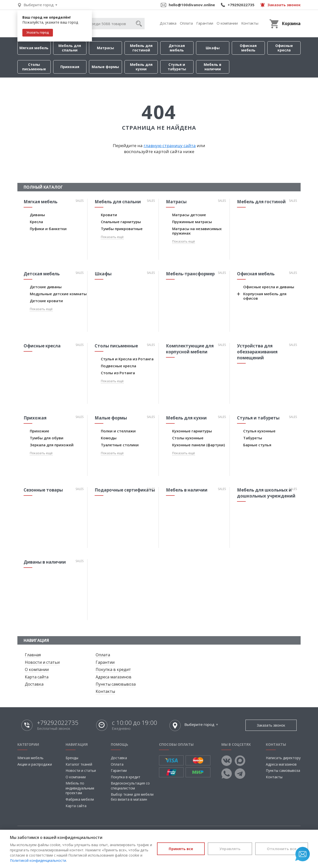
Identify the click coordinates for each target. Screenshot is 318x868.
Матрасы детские (189, 215)
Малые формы (105, 67)
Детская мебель (177, 48)
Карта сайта (37, 677)
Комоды (109, 438)
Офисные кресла (284, 48)
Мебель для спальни (70, 48)
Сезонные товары (43, 490)
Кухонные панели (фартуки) (199, 445)
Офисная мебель (248, 48)
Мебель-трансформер (190, 274)
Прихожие (40, 431)
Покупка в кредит (113, 669)
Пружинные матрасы (192, 222)
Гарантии (205, 23)
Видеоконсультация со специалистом (130, 786)
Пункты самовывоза (116, 684)
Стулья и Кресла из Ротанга (127, 359)
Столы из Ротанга (118, 373)
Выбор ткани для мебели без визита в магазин (132, 797)
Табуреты (253, 438)
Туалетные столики (120, 445)
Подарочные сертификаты (125, 490)
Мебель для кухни (141, 67)
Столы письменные (34, 67)
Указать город (38, 32)
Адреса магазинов (114, 677)
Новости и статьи (42, 662)
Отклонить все (282, 849)
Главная (33, 655)
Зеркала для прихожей (52, 445)
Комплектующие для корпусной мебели (190, 349)
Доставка (168, 23)
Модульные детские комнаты (58, 294)
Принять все (181, 849)
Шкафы (213, 48)
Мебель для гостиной (141, 48)
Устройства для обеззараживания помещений (257, 352)
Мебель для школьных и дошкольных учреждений (266, 493)
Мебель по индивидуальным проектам (80, 788)
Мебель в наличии (213, 67)
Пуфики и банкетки (48, 229)
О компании (227, 23)
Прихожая (70, 67)
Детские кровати (46, 301)
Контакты (250, 23)
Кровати (109, 215)
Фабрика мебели (80, 799)
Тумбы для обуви (47, 438)
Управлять (230, 849)
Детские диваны (46, 287)
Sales (79, 201)
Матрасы (105, 48)
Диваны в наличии (45, 562)
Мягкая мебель (34, 48)
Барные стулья (257, 445)
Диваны (37, 215)
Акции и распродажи (35, 764)
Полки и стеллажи (118, 431)
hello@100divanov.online (192, 5)
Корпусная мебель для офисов (265, 296)
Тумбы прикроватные (122, 229)
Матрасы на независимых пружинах (197, 231)
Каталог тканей (79, 764)
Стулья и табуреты (177, 67)
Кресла (36, 222)
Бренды (72, 758)
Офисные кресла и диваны (269, 287)
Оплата (186, 23)
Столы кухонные (188, 438)
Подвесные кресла (119, 366)
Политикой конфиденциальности (38, 860)
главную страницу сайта (170, 145)
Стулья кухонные (259, 431)
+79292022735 (241, 5)
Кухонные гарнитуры (192, 431)
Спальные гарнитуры (121, 222)
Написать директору (283, 758)
